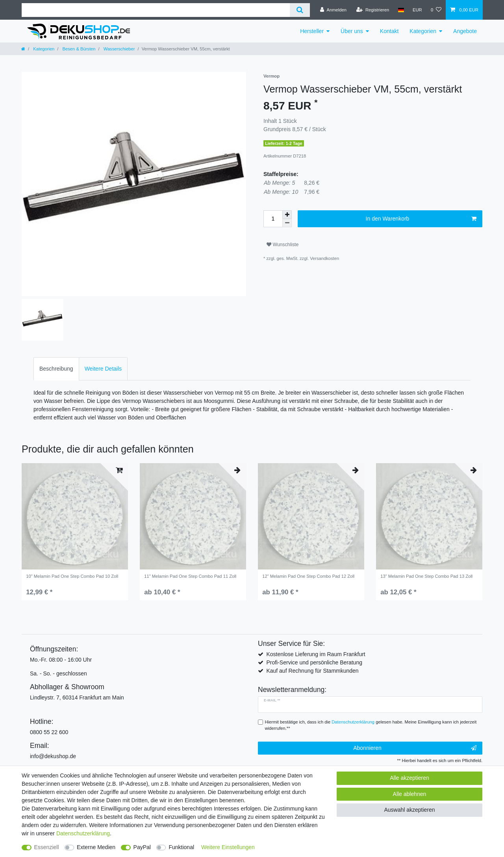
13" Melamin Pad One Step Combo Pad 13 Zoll (426, 576)
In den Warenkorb (421, 219)
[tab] (56, 369)
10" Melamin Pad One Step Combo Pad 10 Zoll (72, 576)
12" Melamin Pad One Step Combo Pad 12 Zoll (308, 576)
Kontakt (389, 31)
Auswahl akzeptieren (409, 810)
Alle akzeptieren (409, 778)
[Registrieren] (373, 10)
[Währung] (417, 10)
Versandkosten (324, 258)
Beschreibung (56, 369)
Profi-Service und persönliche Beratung (314, 662)
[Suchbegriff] (156, 10)
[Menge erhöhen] (287, 215)
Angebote (465, 31)
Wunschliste (283, 245)
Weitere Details (103, 369)
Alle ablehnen (410, 794)
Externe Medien (96, 847)
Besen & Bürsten (78, 49)
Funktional (181, 847)
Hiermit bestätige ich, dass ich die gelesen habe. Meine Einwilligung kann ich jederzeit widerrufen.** (371, 725)
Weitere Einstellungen (228, 847)
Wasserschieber (119, 49)
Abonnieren (415, 748)
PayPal (142, 847)
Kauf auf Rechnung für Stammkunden (312, 671)
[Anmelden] (333, 10)
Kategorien (423, 31)
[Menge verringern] (287, 223)
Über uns (352, 31)
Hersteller (312, 31)
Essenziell (47, 847)
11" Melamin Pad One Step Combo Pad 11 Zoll (190, 576)
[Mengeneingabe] (273, 219)
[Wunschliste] (436, 10)
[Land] (401, 10)
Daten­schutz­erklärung (83, 833)
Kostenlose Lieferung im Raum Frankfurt (316, 654)
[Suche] (300, 10)
